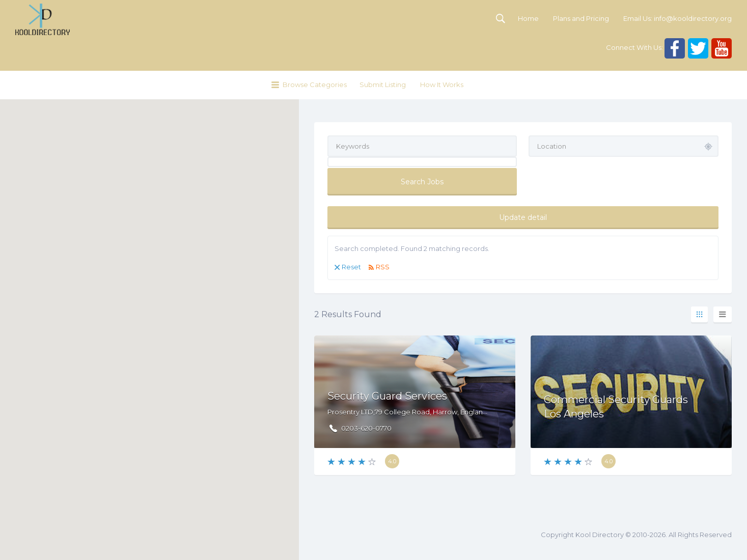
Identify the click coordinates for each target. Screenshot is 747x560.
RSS (383, 267)
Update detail (523, 217)
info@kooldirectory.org (693, 18)
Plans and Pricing (581, 18)
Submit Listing (383, 85)
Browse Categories (315, 85)
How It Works (442, 85)
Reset (351, 267)
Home (528, 18)
